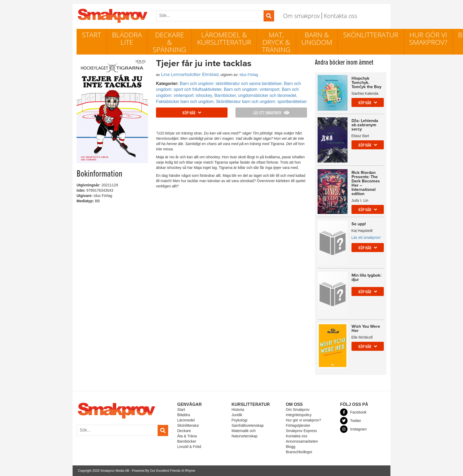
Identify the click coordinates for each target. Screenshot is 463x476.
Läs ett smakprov (271, 113)
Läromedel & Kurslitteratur (224, 38)
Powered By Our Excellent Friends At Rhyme (164, 471)
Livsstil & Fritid (189, 447)
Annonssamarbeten (302, 441)
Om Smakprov (298, 410)
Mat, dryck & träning (276, 42)
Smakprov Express (301, 431)
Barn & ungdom (317, 38)
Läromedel (186, 420)
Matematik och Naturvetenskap (244, 433)
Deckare (184, 431)
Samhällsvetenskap (248, 425)
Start (92, 35)
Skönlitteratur (371, 35)
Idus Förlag (249, 75)
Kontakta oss (340, 16)
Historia (238, 410)
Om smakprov (302, 16)
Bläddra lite (127, 38)
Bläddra (184, 415)
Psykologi (239, 420)
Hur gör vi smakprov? (428, 38)
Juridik (237, 415)
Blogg (291, 447)
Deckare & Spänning (170, 42)
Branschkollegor (299, 452)
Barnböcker (187, 441)
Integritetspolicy (299, 415)
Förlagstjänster (298, 425)
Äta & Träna (187, 436)
